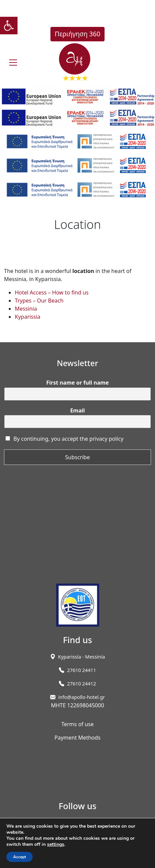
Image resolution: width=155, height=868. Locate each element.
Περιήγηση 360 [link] (77, 34)
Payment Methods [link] (77, 738)
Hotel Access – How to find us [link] (52, 292)
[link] (9, 26)
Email (78, 411)
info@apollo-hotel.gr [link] (82, 697)
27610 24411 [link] (81, 670)
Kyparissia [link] (28, 317)
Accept (20, 857)
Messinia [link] (26, 309)
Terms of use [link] (77, 724)
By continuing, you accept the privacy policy (68, 439)
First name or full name (78, 383)
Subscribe (77, 457)
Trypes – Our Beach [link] (39, 301)
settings (56, 844)
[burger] (13, 63)
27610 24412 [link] (81, 684)
